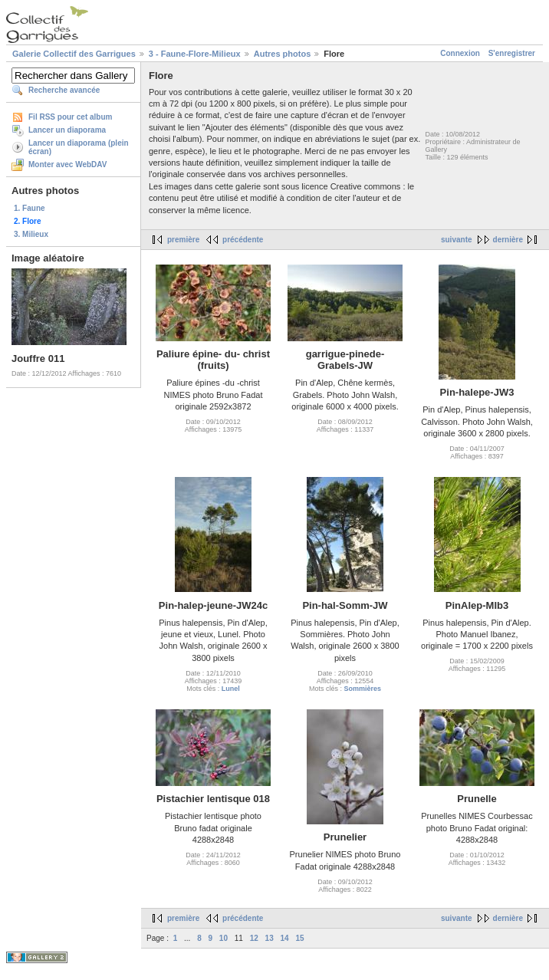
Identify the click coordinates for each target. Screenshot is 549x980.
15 (299, 938)
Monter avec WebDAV (67, 164)
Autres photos (283, 54)
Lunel (231, 689)
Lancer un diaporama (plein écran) (79, 147)
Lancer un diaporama (67, 130)
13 (270, 938)
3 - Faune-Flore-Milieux (195, 54)
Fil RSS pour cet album (70, 117)
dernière (508, 240)
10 (224, 938)
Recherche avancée (64, 90)
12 (254, 938)
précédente (243, 240)
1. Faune (30, 208)
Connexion (460, 53)
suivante (457, 240)
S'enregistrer (512, 53)
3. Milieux (31, 234)
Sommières (362, 689)
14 (284, 938)
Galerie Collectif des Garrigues (74, 54)
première (183, 240)
